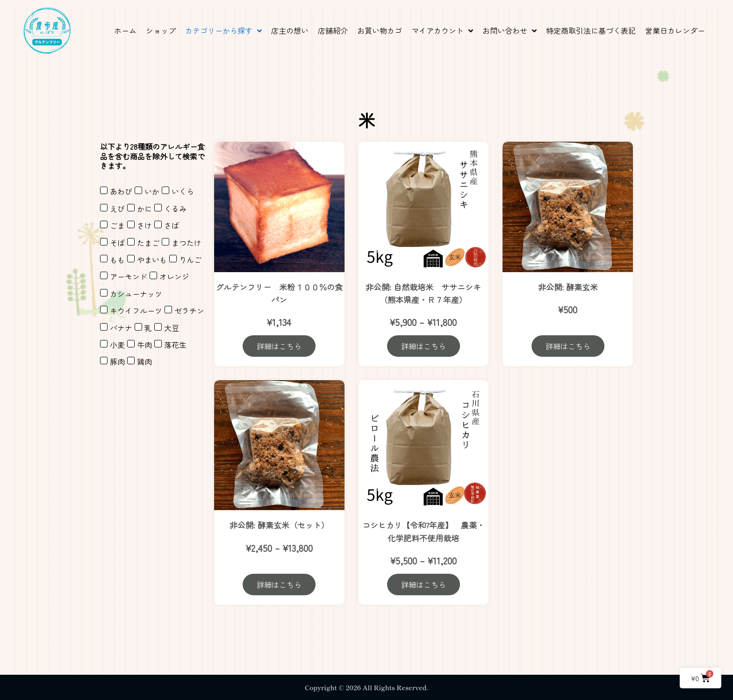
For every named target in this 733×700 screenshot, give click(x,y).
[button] (223, 31)
